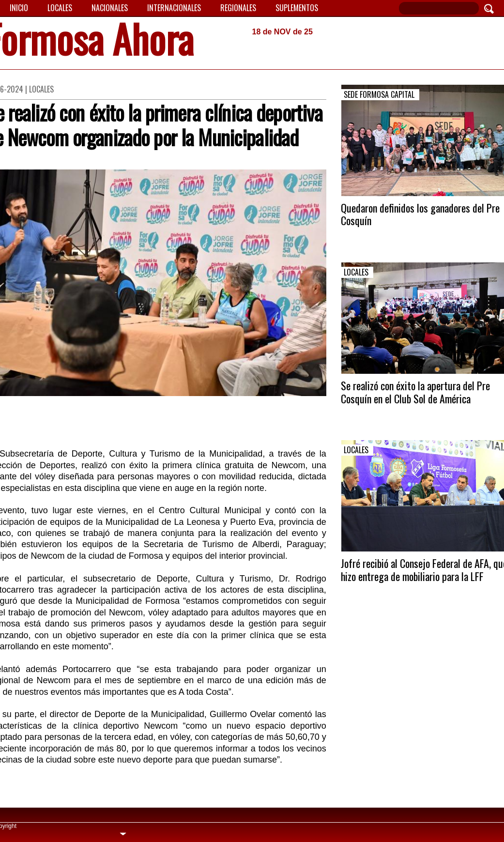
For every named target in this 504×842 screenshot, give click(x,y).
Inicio (19, 8)
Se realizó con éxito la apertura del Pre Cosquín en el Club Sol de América (415, 392)
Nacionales (110, 8)
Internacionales (174, 8)
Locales (60, 8)
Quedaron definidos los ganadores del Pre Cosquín (420, 214)
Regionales (238, 8)
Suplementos (297, 8)
